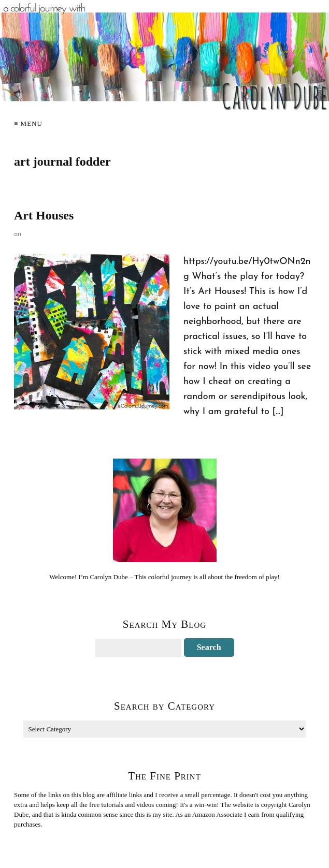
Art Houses (44, 215)
